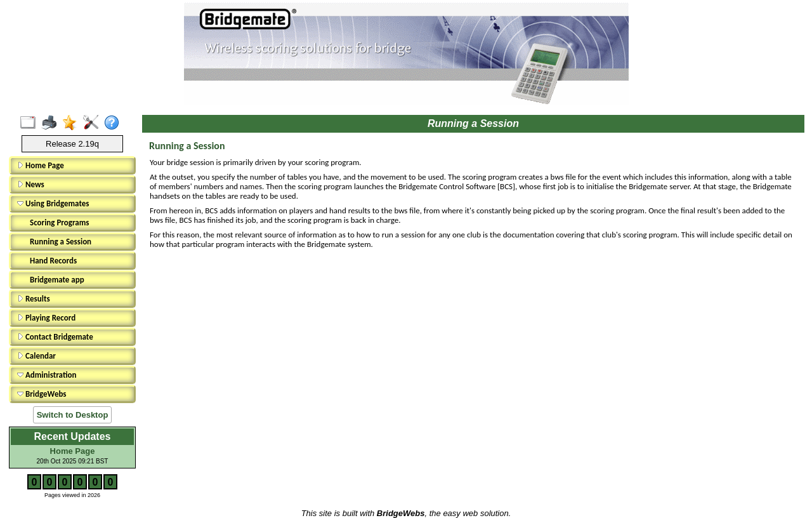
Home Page (41, 165)
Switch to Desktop (73, 415)
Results (34, 299)
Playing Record (46, 318)
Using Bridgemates (53, 203)
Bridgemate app (57, 280)
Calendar (36, 356)
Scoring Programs (59, 222)
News (31, 184)
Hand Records (53, 261)
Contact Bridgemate (55, 337)
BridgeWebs (42, 394)
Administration (47, 375)
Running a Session (61, 242)
